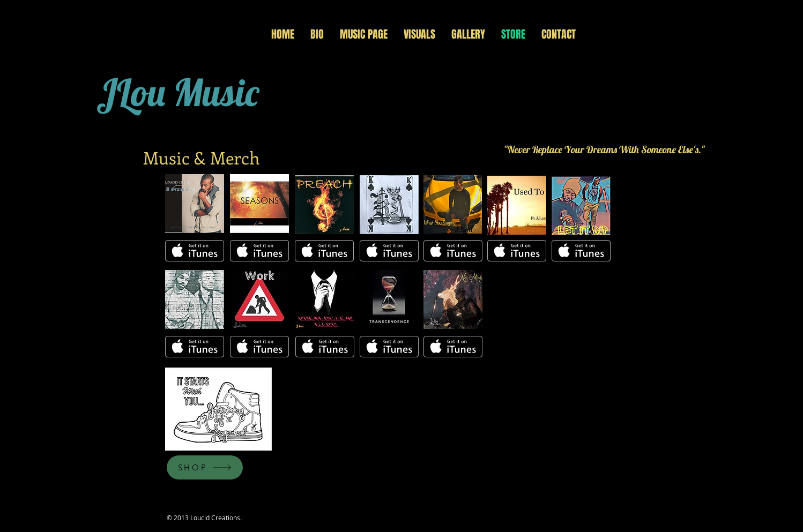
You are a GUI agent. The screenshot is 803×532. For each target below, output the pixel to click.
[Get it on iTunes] (195, 251)
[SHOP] (205, 467)
